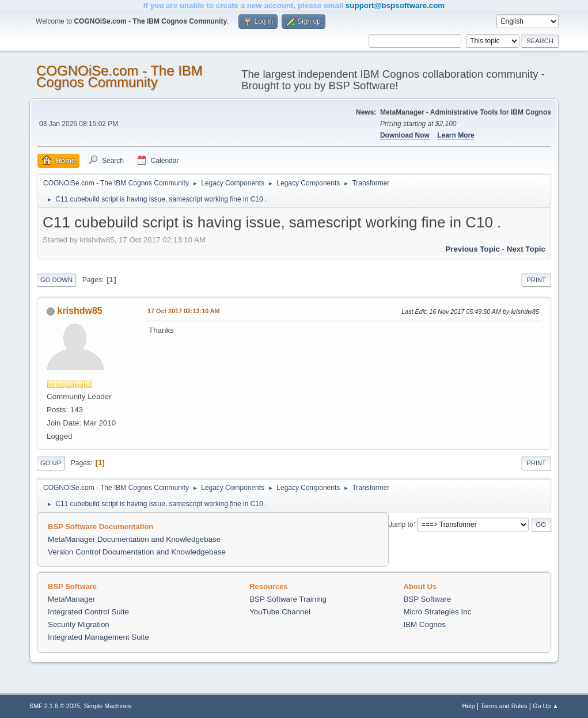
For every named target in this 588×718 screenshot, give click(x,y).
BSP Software (427, 599)
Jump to (401, 524)
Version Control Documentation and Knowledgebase (137, 552)
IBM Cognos (424, 624)
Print (536, 280)
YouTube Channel (280, 612)
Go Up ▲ (546, 706)
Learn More (456, 135)
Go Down (56, 280)
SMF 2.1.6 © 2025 (55, 706)
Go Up (51, 463)
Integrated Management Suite (98, 637)
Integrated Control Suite (88, 612)
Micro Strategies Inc (437, 612)
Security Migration (79, 624)
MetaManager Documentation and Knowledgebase (134, 539)
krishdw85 (80, 311)
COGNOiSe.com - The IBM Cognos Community (120, 76)
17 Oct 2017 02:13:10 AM (183, 311)
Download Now (405, 135)
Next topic (526, 249)
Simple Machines (107, 706)
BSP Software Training (288, 599)
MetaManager (71, 599)
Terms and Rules (504, 706)
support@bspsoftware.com (395, 5)
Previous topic (473, 249)
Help (468, 706)
